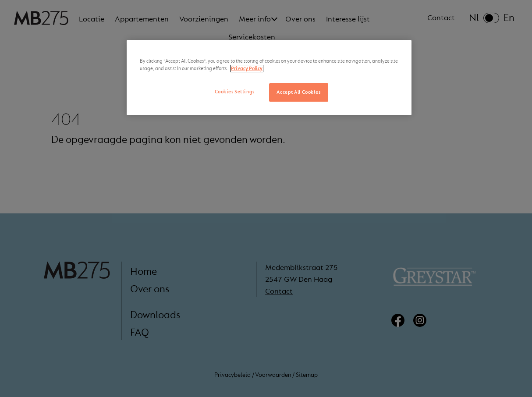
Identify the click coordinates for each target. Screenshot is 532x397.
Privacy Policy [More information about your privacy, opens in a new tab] (247, 69)
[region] (269, 78)
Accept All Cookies (298, 92)
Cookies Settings (235, 92)
